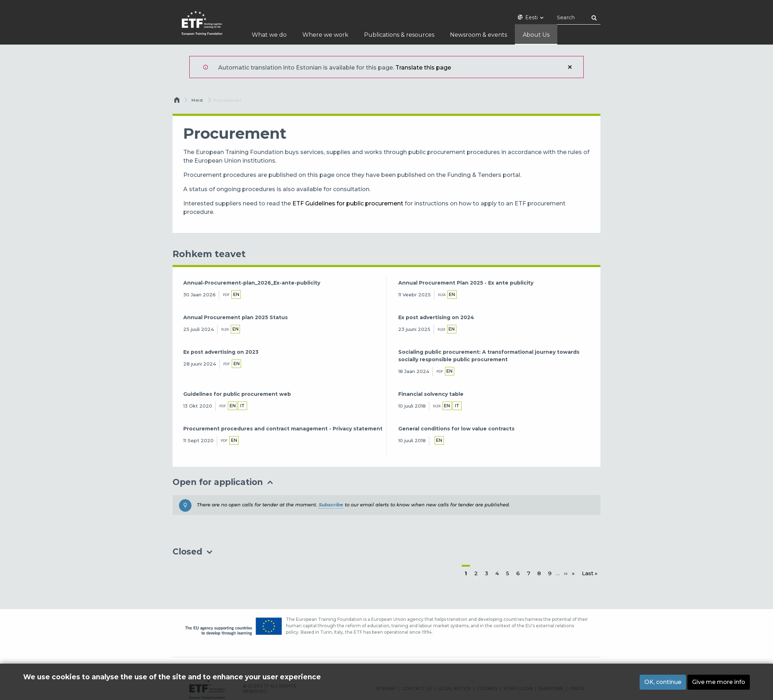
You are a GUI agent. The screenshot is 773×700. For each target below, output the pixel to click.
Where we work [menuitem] (325, 35)
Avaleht (178, 102)
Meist (197, 100)
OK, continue (663, 682)
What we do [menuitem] (269, 35)
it (242, 406)
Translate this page (423, 68)
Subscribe (331, 505)
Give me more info (719, 682)
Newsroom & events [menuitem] (478, 35)
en (236, 294)
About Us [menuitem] (536, 35)
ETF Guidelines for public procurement (348, 203)
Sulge (570, 67)
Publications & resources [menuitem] (399, 35)
